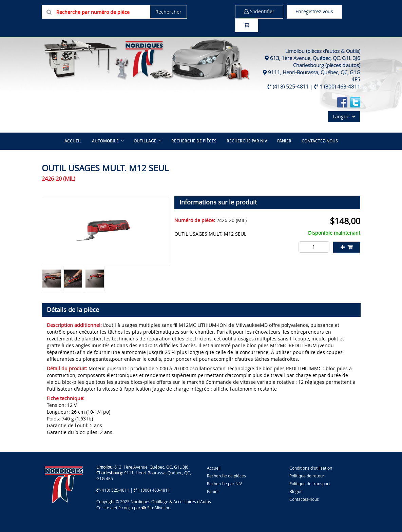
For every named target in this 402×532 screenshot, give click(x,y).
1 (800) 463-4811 (340, 86)
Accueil (73, 141)
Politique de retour (307, 476)
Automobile (105, 141)
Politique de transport (310, 484)
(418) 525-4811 (291, 86)
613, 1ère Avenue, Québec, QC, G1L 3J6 (315, 58)
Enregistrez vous (314, 11)
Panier (213, 491)
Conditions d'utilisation (311, 468)
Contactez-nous (320, 141)
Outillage (145, 141)
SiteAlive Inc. (156, 508)
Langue (344, 116)
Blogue (296, 491)
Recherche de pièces (194, 141)
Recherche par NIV (247, 141)
